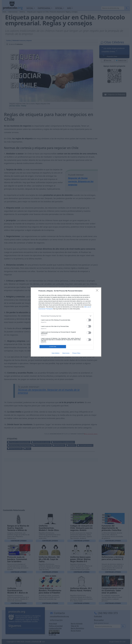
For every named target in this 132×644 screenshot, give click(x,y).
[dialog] (66, 322)
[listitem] (66, 316)
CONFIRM (53, 347)
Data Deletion (56, 353)
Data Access (66, 353)
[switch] (89, 320)
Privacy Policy (76, 353)
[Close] (98, 291)
